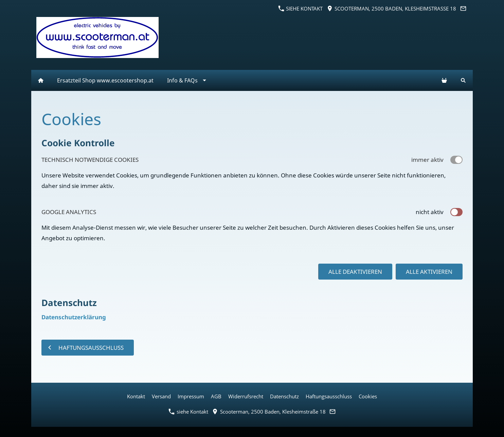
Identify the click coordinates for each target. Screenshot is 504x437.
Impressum (191, 396)
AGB (216, 396)
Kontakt (136, 396)
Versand (161, 396)
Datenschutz (284, 396)
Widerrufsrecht (246, 396)
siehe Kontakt (301, 8)
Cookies (368, 396)
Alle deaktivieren (355, 272)
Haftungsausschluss (329, 396)
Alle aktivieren (429, 272)
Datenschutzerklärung (74, 317)
